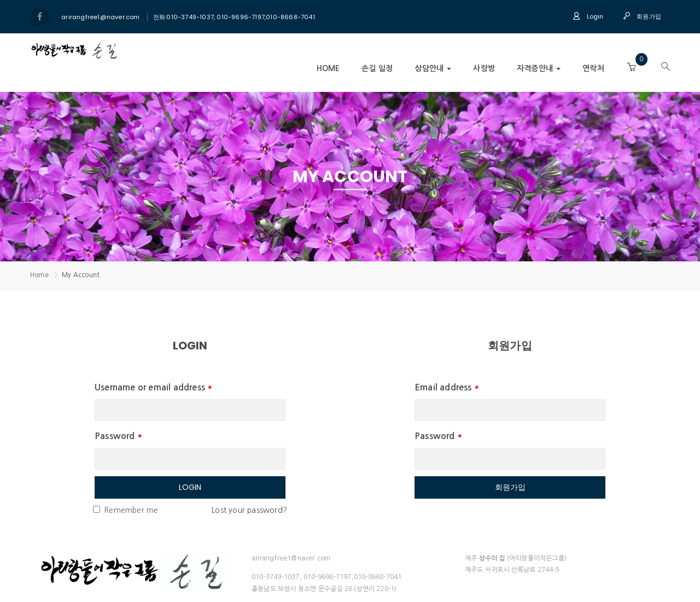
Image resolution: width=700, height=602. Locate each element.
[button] (631, 67)
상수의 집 (492, 558)
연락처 (593, 68)
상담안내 (433, 68)
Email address (447, 387)
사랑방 (484, 68)
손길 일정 (377, 68)
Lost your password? (249, 510)
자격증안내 (539, 68)
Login (588, 16)
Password (119, 436)
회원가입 (642, 16)
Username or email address (154, 387)
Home (328, 68)
